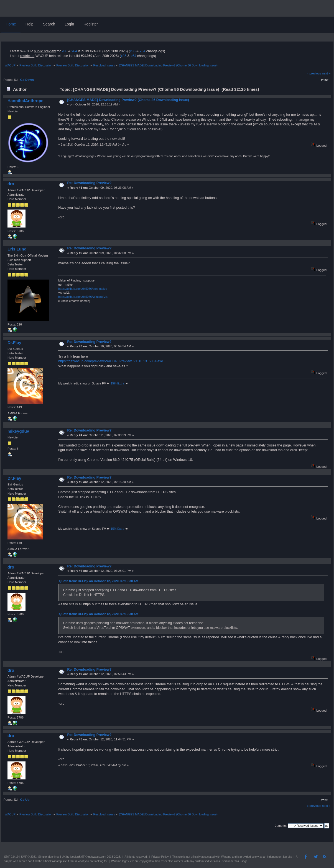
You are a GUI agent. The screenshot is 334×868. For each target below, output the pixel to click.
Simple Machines (49, 857)
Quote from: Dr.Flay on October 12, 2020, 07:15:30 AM (99, 581)
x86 (65, 51)
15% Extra (117, 383)
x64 (74, 51)
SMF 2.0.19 (11, 857)
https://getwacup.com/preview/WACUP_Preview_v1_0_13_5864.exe (111, 361)
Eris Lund (17, 249)
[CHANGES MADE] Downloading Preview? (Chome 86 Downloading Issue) (128, 100)
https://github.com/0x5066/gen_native (83, 289)
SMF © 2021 (29, 857)
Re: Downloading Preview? (89, 183)
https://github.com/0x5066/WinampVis (83, 297)
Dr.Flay (14, 343)
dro (11, 184)
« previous (314, 73)
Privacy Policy (160, 857)
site (180, 857)
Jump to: (281, 826)
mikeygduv (18, 431)
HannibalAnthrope (26, 101)
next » (326, 73)
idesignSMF (77, 857)
